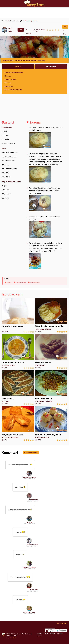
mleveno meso (21, 282)
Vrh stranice (61, 623)
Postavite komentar (31, 452)
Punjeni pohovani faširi (18, 424)
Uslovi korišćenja (26, 634)
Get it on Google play (62, 630)
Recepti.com (34, 4)
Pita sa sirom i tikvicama (13, 90)
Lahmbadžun (18, 388)
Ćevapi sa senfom (51, 351)
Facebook (40, 633)
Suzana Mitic (11, 31)
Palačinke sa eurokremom (14, 73)
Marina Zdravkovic (29, 567)
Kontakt (15, 635)
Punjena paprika (10, 79)
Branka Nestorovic (29, 477)
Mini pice (8, 76)
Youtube (53, 633)
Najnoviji (18, 67)
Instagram (60, 633)
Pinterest (39, 636)
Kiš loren (8, 83)
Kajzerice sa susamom (18, 315)
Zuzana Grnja (33, 500)
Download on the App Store (50, 630)
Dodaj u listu (65, 27)
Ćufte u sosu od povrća (18, 351)
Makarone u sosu (51, 388)
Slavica (29, 522)
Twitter (46, 633)
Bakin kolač (9, 86)
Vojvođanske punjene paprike (51, 315)
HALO (14, 638)
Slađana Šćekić (33, 545)
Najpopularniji (51, 67)
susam (9, 282)
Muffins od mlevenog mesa (51, 424)
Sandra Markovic (29, 612)
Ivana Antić (34, 590)
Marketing (9, 635)
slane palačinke (35, 282)
